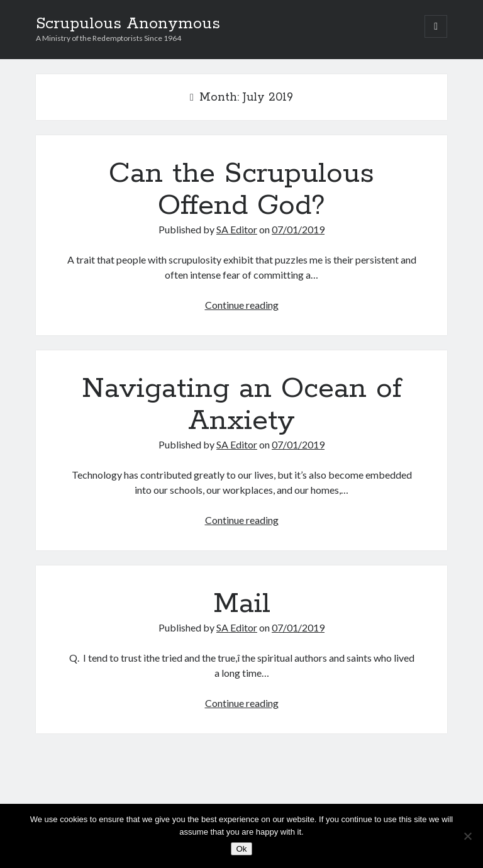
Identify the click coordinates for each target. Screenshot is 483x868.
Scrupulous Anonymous (128, 24)
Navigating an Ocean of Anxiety (242, 405)
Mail (242, 604)
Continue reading (242, 305)
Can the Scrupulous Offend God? (241, 190)
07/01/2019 (298, 229)
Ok (241, 849)
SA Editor (237, 229)
